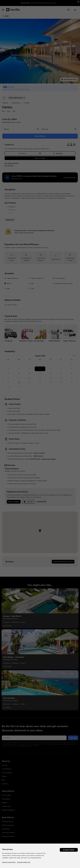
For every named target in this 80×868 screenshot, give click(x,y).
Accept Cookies (69, 850)
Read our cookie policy (9, 862)
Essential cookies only (24, 862)
